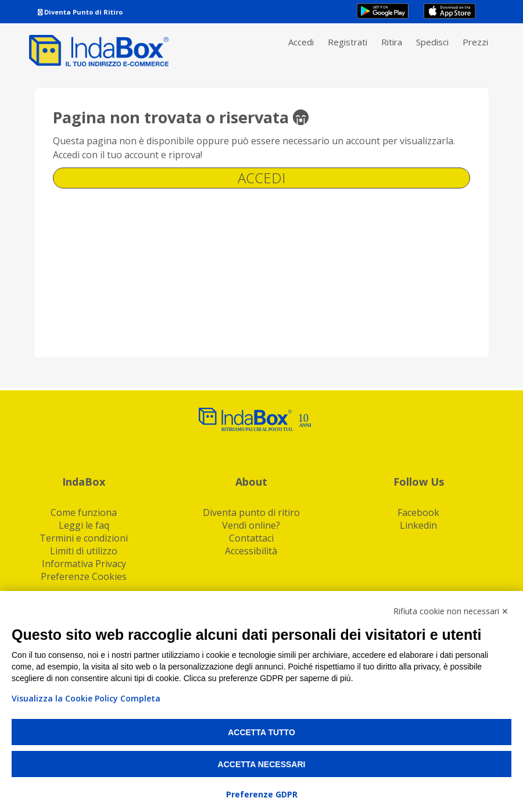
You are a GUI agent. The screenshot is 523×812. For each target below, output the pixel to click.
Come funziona (84, 512)
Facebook (418, 512)
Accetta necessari (262, 764)
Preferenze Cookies (84, 576)
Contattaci (251, 538)
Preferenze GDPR (262, 794)
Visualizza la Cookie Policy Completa (86, 698)
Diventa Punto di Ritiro (80, 12)
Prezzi (475, 42)
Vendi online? (251, 525)
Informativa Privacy (84, 564)
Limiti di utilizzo (84, 551)
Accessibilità (251, 551)
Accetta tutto (261, 732)
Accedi (301, 42)
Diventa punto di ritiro (251, 512)
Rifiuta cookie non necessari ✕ (451, 611)
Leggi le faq (84, 525)
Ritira (392, 42)
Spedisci (432, 42)
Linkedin (418, 525)
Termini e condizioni (84, 538)
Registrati (348, 42)
